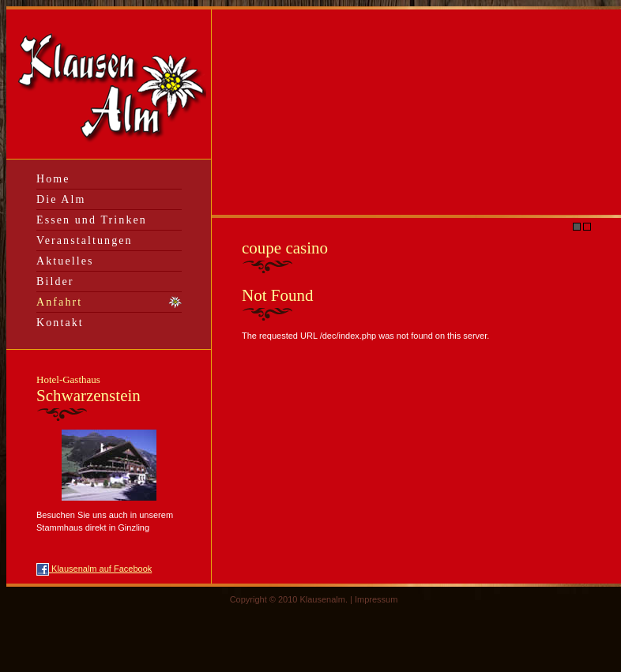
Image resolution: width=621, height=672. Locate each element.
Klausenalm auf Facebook (94, 569)
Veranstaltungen (85, 240)
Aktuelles (65, 261)
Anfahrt (59, 302)
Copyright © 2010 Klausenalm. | (292, 599)
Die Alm (61, 199)
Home (53, 179)
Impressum (376, 599)
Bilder (55, 282)
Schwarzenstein (88, 389)
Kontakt (60, 323)
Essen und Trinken (92, 220)
